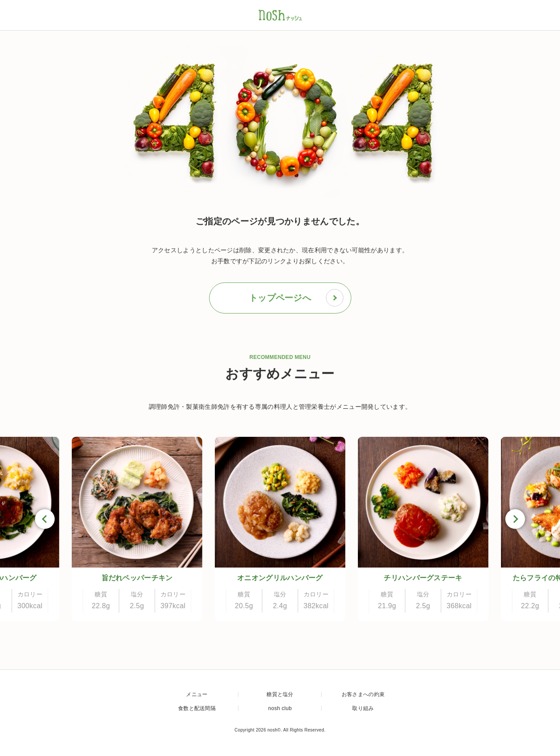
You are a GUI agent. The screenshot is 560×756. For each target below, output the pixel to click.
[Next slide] (515, 519)
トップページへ (296, 298)
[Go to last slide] (45, 519)
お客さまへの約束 (363, 694)
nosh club (280, 708)
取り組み (363, 708)
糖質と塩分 (280, 694)
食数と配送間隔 (197, 708)
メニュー (197, 694)
